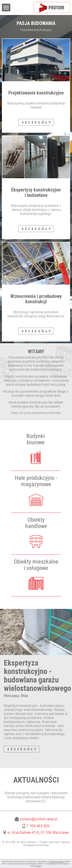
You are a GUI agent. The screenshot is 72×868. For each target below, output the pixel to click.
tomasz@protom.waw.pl (36, 819)
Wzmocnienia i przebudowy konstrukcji (36, 299)
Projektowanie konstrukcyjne (36, 93)
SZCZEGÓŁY (37, 122)
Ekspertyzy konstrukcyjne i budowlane (36, 193)
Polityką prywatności (56, 862)
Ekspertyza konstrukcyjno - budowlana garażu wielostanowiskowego (37, 676)
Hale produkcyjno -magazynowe (36, 481)
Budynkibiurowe (36, 439)
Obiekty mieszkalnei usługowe (36, 565)
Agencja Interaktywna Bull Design (46, 844)
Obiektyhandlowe (36, 523)
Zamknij (39, 866)
